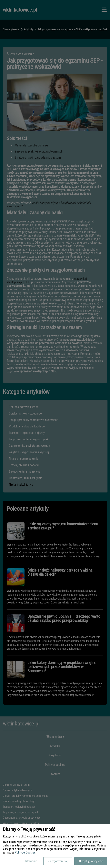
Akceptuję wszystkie (91, 861)
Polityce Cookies (25, 852)
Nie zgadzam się (58, 861)
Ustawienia (30, 861)
